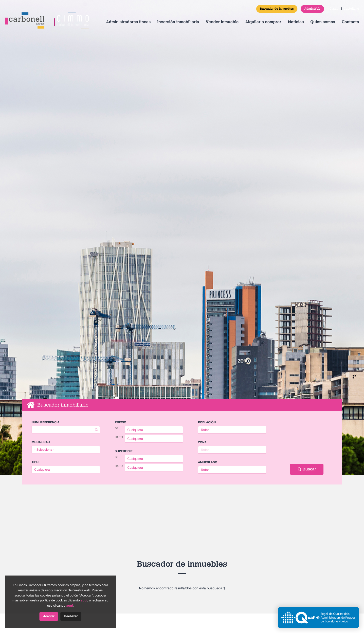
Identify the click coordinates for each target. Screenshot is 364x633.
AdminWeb (312, 9)
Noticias (296, 22)
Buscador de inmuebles (277, 9)
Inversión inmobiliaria (178, 22)
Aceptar (49, 616)
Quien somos (323, 22)
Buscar (307, 469)
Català (334, 9)
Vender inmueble (222, 22)
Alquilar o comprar (263, 22)
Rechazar (71, 616)
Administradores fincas (128, 22)
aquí (84, 601)
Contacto (350, 22)
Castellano (351, 9)
